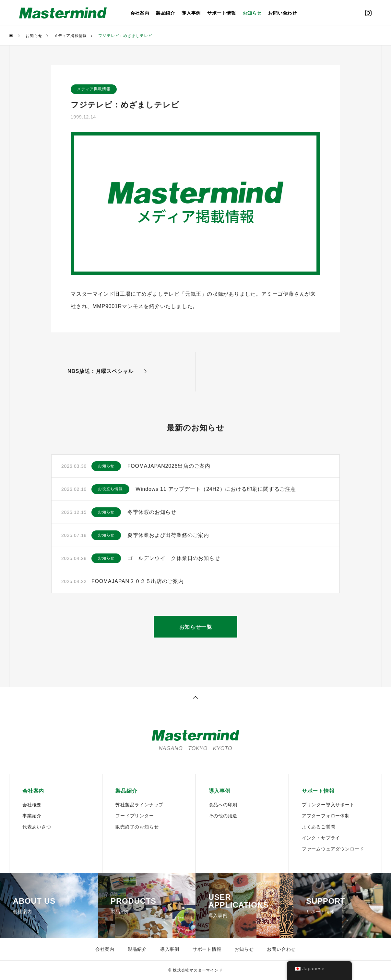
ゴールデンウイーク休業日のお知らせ (174, 558)
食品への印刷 (223, 805)
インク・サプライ (321, 838)
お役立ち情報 (110, 489)
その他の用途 (223, 816)
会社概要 (32, 805)
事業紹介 (32, 816)
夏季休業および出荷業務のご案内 (168, 535)
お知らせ (252, 13)
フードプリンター (135, 816)
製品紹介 (166, 13)
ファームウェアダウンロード (333, 849)
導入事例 (191, 13)
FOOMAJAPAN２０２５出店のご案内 (138, 581)
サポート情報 (222, 13)
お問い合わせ (283, 13)
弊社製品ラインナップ (139, 805)
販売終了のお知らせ (137, 827)
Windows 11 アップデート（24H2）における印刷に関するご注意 (216, 489)
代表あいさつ (37, 827)
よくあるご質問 (319, 827)
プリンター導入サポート (328, 805)
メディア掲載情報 (94, 89)
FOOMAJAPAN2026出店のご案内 (169, 466)
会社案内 (140, 13)
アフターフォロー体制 (326, 816)
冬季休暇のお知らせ (152, 512)
